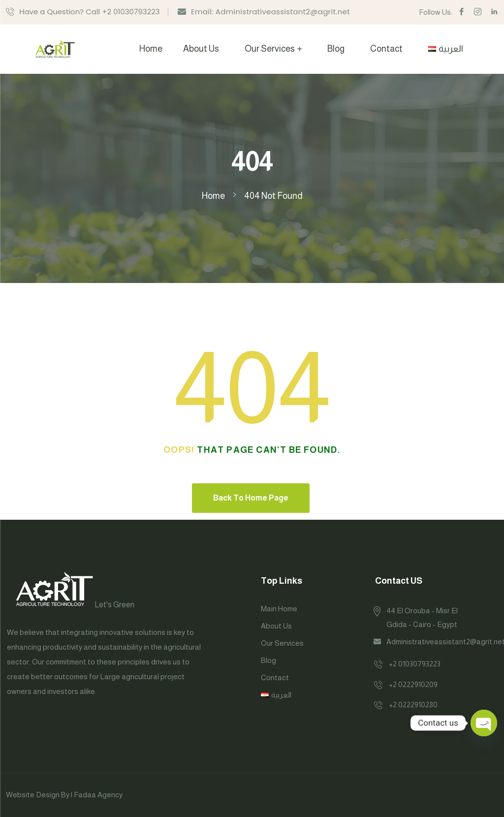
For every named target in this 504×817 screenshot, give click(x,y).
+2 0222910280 (413, 705)
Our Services (270, 49)
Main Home (279, 609)
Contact (386, 49)
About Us (201, 49)
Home (151, 49)
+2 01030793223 (415, 664)
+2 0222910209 (413, 684)
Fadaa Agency (98, 795)
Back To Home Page (251, 498)
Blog (336, 49)
